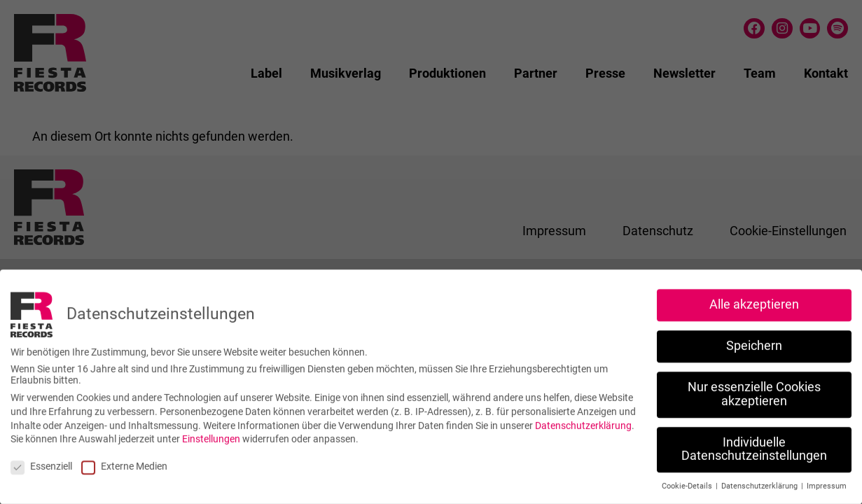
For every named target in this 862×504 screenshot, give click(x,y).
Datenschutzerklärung (583, 419)
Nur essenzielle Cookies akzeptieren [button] (754, 388)
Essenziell (41, 459)
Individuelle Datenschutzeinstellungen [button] (754, 442)
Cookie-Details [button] (688, 480)
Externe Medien (124, 459)
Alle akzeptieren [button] (754, 298)
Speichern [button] (754, 339)
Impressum (827, 480)
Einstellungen (211, 433)
